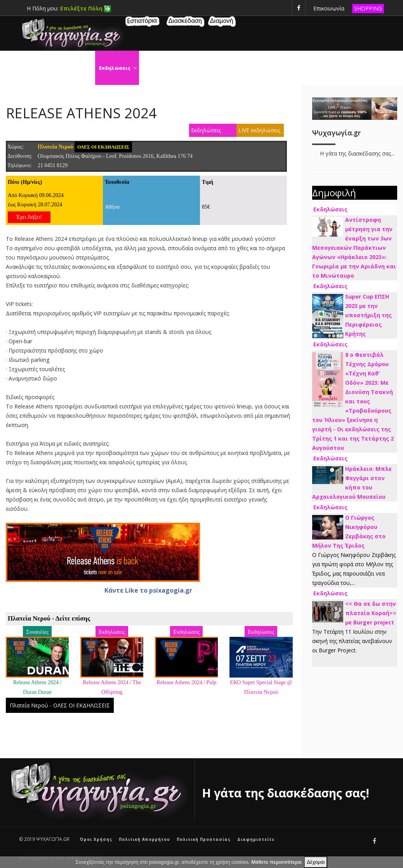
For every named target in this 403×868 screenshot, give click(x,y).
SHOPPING (368, 8)
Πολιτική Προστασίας (204, 839)
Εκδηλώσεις (119, 68)
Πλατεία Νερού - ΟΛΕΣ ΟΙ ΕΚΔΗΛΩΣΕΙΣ (60, 705)
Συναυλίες (287, 68)
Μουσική (368, 68)
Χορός (156, 68)
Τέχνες (251, 68)
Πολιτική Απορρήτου (144, 839)
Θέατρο (218, 68)
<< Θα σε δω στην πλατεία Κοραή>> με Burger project (371, 613)
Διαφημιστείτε (256, 839)
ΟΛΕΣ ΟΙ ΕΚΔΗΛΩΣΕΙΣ (103, 147)
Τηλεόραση (329, 68)
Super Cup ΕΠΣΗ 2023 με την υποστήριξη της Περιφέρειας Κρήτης (368, 315)
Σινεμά (186, 68)
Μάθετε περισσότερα (276, 862)
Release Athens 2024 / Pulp (186, 682)
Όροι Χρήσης (96, 839)
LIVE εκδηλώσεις (259, 130)
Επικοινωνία (329, 8)
